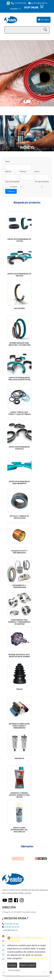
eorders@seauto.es (38, 3)
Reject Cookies (28, 965)
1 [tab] (26, 101)
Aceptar (12, 965)
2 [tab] (29, 101)
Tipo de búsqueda (12, 182)
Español (16, 9)
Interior (8, 172)
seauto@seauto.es (10, 930)
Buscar (11, 191)
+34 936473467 (19, 3)
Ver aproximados (42, 182)
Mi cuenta (44, 20)
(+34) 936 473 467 (12, 924)
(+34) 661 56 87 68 (12, 927)
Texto (7, 162)
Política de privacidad (34, 958)
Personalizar (14, 970)
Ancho (37, 172)
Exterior (23, 172)
